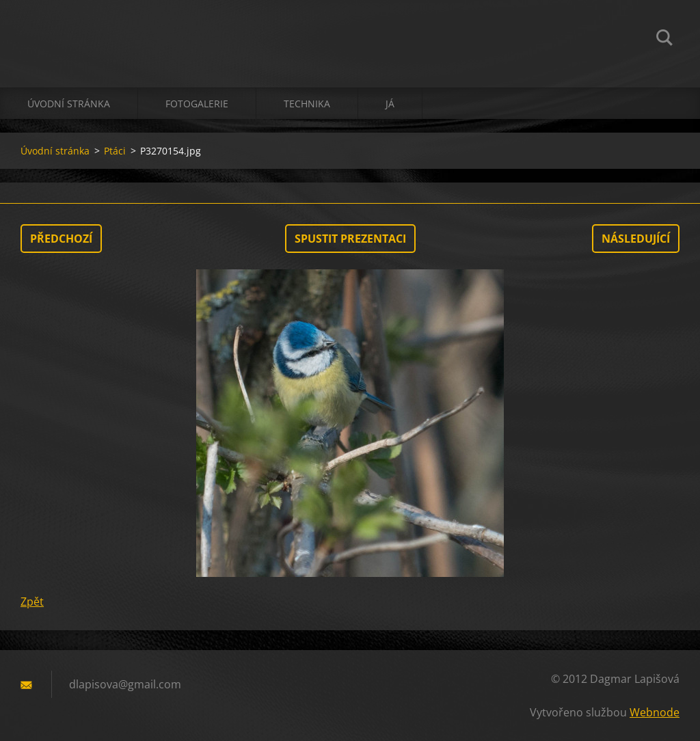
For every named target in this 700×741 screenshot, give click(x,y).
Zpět (32, 602)
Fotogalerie (197, 104)
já (390, 104)
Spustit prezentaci (350, 239)
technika (307, 104)
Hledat (664, 40)
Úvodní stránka (69, 104)
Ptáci (115, 151)
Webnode (655, 712)
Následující (636, 239)
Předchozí (61, 239)
